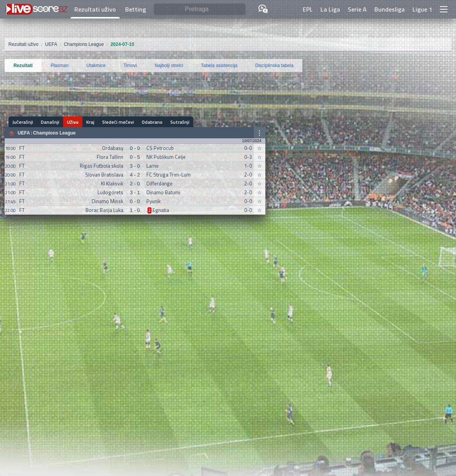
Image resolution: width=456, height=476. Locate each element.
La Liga (330, 9)
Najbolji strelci (169, 66)
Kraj (90, 122)
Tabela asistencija (219, 66)
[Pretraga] (200, 9)
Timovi (130, 66)
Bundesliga (390, 9)
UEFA (24, 133)
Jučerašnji (23, 122)
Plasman (60, 66)
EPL (308, 9)
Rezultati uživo (95, 9)
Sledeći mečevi (118, 122)
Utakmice (96, 66)
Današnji (50, 122)
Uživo (73, 122)
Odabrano (152, 122)
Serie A (357, 9)
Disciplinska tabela (274, 66)
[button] (444, 9)
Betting (136, 9)
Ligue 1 (422, 9)
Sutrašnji (180, 122)
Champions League (54, 133)
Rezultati (23, 66)
